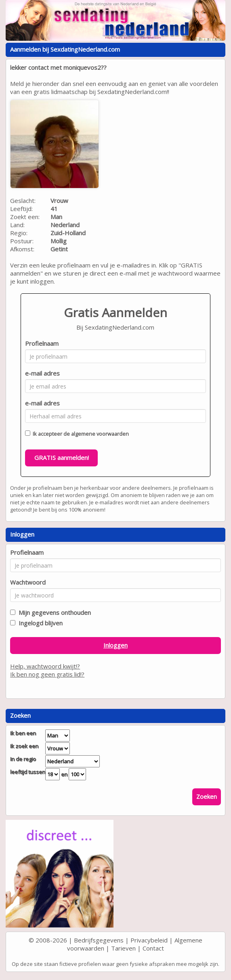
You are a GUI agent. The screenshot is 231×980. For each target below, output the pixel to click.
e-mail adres (42, 373)
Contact (153, 948)
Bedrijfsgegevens (99, 940)
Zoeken (207, 796)
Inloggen (115, 645)
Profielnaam (42, 343)
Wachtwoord (28, 582)
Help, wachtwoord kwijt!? (45, 666)
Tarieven (123, 948)
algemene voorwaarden (100, 434)
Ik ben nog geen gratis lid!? (47, 674)
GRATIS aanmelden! (62, 458)
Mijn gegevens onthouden (53, 612)
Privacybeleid (149, 940)
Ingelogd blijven (39, 623)
